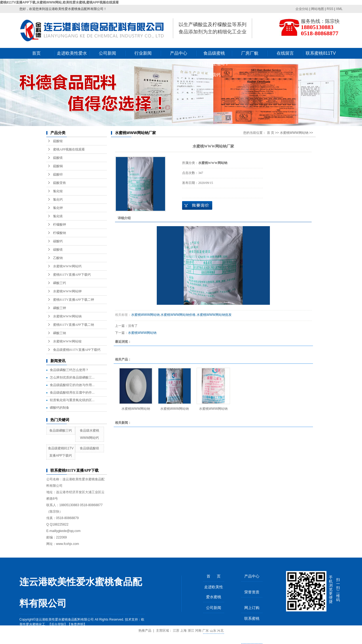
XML (339, 9)
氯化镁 (58, 216)
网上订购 (252, 608)
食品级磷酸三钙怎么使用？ (69, 370)
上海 (183, 631)
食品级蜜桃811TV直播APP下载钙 (214, 55)
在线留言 (285, 53)
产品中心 (179, 53)
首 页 (271, 133)
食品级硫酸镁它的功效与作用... (72, 385)
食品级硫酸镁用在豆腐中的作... (72, 393)
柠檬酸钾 (60, 225)
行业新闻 (143, 53)
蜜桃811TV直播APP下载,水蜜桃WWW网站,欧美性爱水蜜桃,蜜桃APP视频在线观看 (59, 2)
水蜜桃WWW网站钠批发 (214, 315)
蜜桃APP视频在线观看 (69, 149)
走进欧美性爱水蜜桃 (72, 55)
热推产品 (145, 631)
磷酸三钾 (60, 308)
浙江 (191, 631)
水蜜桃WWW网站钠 (67, 316)
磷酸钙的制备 (60, 408)
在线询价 (197, 205)
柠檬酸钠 (60, 233)
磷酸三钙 (60, 283)
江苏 (176, 631)
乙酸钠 (58, 258)
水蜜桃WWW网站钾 (67, 291)
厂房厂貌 (250, 53)
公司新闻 (107, 53)
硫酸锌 (58, 174)
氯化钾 (58, 208)
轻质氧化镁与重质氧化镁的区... (72, 400)
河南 (198, 631)
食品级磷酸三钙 (61, 430)
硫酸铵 (58, 141)
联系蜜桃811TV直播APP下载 (321, 55)
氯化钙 (58, 199)
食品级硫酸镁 (89, 448)
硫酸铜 (58, 166)
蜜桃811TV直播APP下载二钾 (74, 300)
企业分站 (302, 9)
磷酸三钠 (60, 333)
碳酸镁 (58, 250)
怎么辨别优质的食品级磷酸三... (72, 377)
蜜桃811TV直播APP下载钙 (72, 275)
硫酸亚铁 (60, 183)
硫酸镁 (58, 158)
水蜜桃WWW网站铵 (67, 341)
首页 (36, 53)
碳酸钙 (58, 241)
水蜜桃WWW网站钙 (67, 266)
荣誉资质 (252, 592)
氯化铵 (58, 191)
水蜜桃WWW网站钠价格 (178, 315)
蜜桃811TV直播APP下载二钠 (74, 325)
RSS (330, 9)
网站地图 (318, 9)
